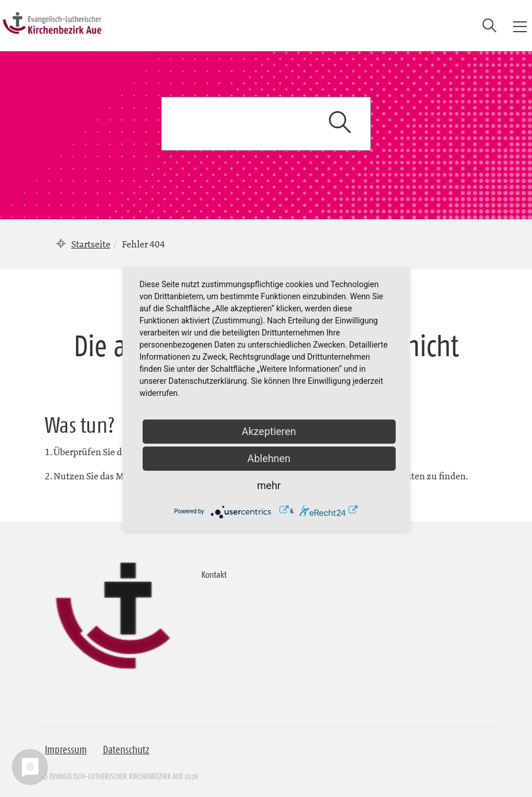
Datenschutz (126, 750)
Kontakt (214, 574)
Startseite (91, 244)
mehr (269, 485)
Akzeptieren (269, 431)
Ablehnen (269, 458)
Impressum (66, 750)
